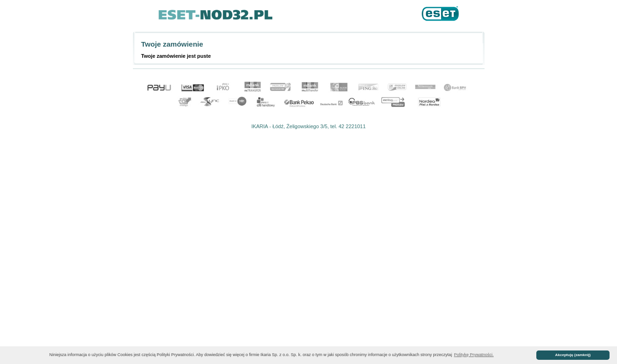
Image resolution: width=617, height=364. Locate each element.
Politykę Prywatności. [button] (474, 355)
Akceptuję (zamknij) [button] (573, 355)
